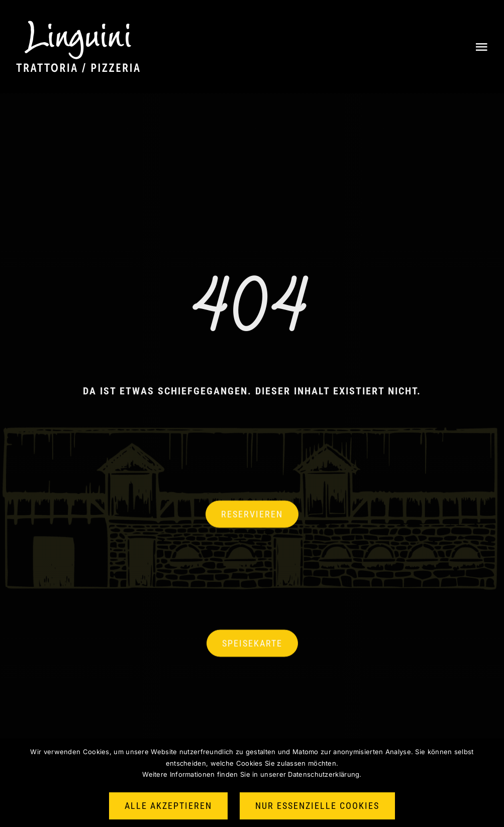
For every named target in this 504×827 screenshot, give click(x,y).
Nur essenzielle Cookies (317, 806)
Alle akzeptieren (168, 806)
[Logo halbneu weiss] (78, 25)
